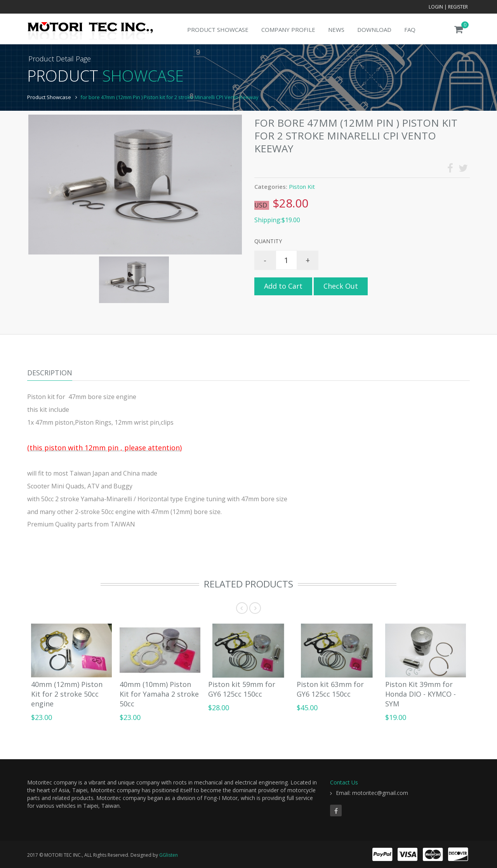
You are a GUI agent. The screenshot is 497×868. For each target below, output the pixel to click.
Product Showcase (218, 30)
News (336, 30)
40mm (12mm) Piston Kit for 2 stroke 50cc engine (67, 694)
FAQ (410, 30)
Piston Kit (302, 186)
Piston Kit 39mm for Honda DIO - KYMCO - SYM (421, 694)
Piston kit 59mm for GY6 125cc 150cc (242, 689)
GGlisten (169, 855)
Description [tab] (50, 373)
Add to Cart (283, 286)
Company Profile (288, 30)
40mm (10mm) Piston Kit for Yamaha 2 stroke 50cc (159, 694)
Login (436, 7)
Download (374, 30)
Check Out (341, 286)
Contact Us (344, 782)
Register (458, 7)
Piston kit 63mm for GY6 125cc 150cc (330, 689)
